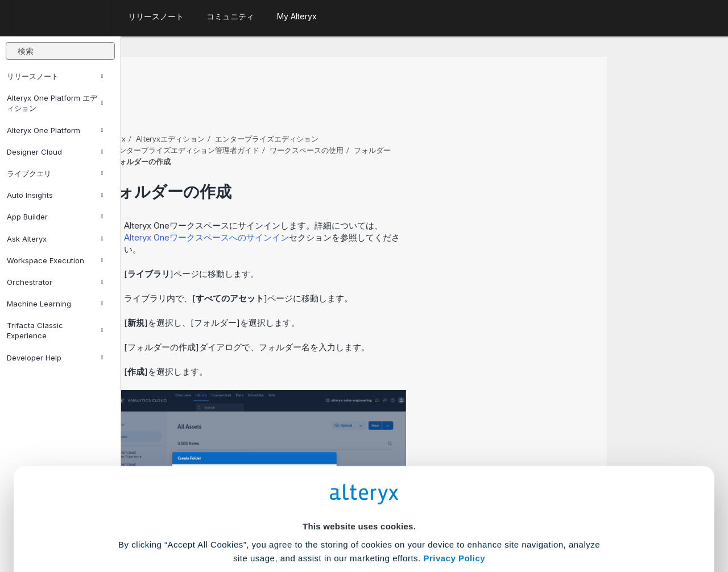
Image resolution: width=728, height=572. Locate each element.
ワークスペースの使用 (428, 119)
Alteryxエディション (291, 107)
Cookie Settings (359, 488)
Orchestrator (55, 282)
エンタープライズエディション (388, 107)
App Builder (55, 217)
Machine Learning (55, 304)
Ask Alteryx (55, 239)
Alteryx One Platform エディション (55, 103)
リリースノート (55, 76)
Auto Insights (55, 195)
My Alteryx (297, 16)
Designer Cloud (55, 152)
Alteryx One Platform (55, 130)
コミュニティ (230, 16)
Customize (451, 522)
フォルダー (493, 119)
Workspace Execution (55, 260)
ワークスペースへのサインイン (328, 206)
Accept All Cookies (278, 522)
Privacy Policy (454, 457)
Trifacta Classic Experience (55, 330)
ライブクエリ (55, 173)
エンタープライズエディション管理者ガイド (307, 119)
